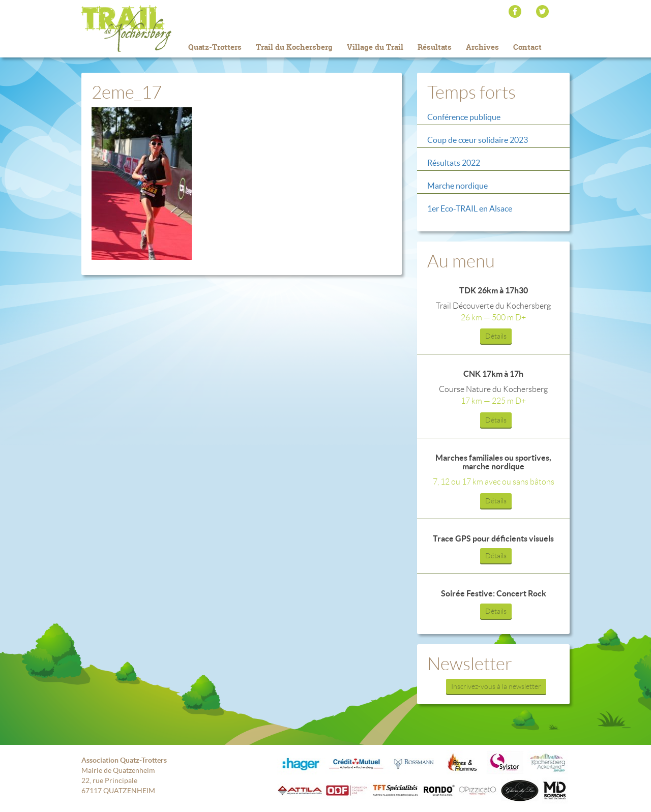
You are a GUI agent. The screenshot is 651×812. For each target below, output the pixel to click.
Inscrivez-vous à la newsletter (496, 686)
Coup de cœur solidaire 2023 (478, 140)
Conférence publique (464, 117)
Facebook (515, 11)
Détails (496, 336)
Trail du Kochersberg (142, 28)
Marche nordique (457, 186)
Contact (527, 47)
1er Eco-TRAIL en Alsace (470, 208)
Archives (482, 47)
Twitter (542, 11)
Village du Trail (375, 47)
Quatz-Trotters (215, 47)
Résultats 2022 (454, 163)
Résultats (435, 47)
